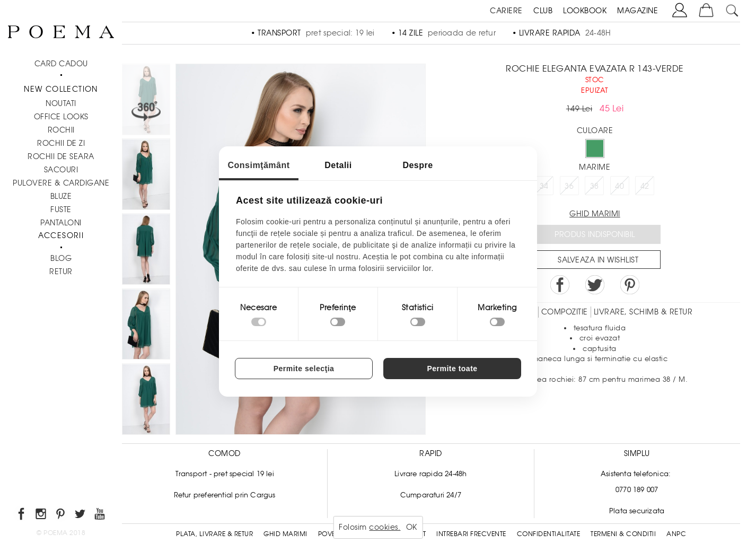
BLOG (61, 258)
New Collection (61, 89)
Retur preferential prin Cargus (225, 495)
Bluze (61, 196)
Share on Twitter (595, 285)
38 (595, 186)
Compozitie (565, 312)
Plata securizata (637, 511)
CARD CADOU (61, 64)
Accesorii (61, 235)
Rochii (61, 130)
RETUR (61, 271)
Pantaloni (61, 223)
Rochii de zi (61, 143)
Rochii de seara (61, 156)
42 (645, 186)
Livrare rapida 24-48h (430, 474)
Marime (595, 167)
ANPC (676, 534)
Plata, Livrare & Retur (214, 534)
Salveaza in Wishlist (598, 260)
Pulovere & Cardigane (61, 183)
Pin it (630, 285)
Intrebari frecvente (471, 534)
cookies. (385, 527)
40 (619, 186)
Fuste (61, 209)
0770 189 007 (637, 490)
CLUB (543, 11)
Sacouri (61, 170)
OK (412, 527)
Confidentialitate (549, 534)
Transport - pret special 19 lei (225, 474)
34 (544, 186)
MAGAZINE (638, 11)
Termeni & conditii (623, 534)
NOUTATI (61, 103)
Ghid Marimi (285, 534)
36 (569, 186)
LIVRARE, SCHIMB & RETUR (643, 312)
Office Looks (61, 117)
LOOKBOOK (585, 11)
